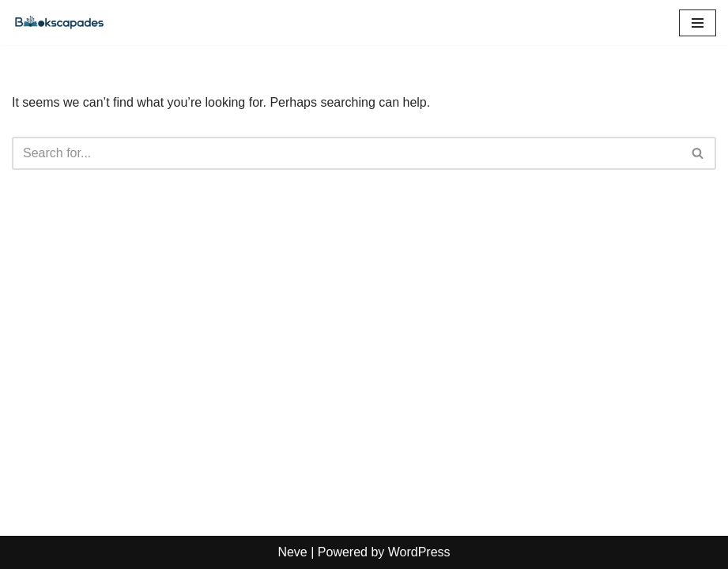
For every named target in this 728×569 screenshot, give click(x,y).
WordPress (419, 552)
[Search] (346, 153)
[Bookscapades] (59, 23)
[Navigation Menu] (698, 23)
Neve (292, 552)
